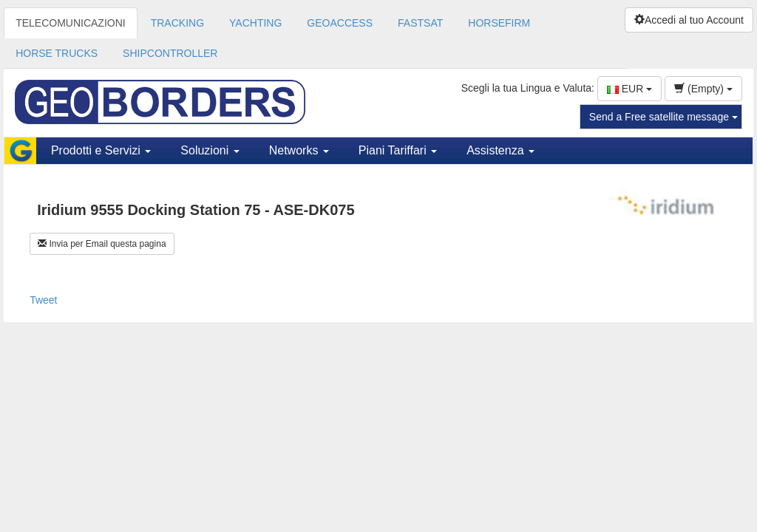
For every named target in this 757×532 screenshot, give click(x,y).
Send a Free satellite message (663, 117)
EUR (629, 89)
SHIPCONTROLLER (170, 53)
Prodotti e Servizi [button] (101, 150)
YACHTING (255, 23)
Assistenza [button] (500, 150)
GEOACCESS (340, 23)
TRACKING (177, 23)
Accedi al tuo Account (689, 20)
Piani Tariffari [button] (398, 150)
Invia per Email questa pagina (102, 244)
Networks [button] (299, 150)
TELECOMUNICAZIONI (71, 23)
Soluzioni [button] (210, 150)
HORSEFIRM (499, 23)
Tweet (43, 300)
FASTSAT (420, 23)
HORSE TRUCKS (57, 53)
